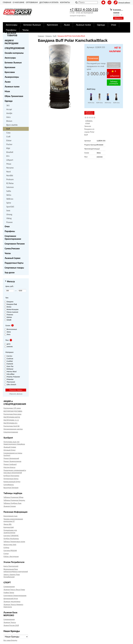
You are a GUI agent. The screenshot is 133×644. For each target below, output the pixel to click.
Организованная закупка (13, 429)
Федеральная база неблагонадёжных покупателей (16, 570)
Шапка (8, 317)
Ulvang (9, 214)
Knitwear (9, 369)
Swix (8, 211)
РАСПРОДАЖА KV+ (11, 423)
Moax (9, 164)
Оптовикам (32, 2)
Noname (10, 168)
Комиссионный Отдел (12, 482)
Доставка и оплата (49, 2)
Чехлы (8, 253)
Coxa (8, 133)
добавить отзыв (89, 122)
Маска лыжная (11, 312)
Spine (9, 203)
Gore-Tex (9, 367)
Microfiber (10, 374)
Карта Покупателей (11, 566)
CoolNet (9, 361)
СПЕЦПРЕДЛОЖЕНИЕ (15, 48)
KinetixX (10, 152)
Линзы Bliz (8, 524)
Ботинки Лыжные (13, 63)
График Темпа (9, 593)
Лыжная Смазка (10, 506)
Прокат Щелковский (11, 458)
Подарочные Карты (14, 263)
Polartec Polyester (12, 377)
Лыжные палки (12, 87)
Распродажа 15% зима (12, 408)
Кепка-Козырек (12, 310)
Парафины (10, 231)
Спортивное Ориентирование (13, 238)
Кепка (8, 307)
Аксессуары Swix (10, 545)
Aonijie (9, 113)
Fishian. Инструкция (11, 556)
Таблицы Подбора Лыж (12, 503)
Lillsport (10, 160)
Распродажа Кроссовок (12, 414)
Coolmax (9, 359)
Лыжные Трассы (10, 622)
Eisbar (9, 140)
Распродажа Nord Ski (12, 426)
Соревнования (9, 587)
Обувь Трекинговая (14, 96)
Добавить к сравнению (89, 113)
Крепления (10, 67)
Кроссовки (10, 72)
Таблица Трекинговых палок (14, 542)
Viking (9, 218)
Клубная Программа (11, 476)
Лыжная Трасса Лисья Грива (14, 590)
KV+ (8, 156)
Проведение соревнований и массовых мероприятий (15, 471)
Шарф (8, 320)
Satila (9, 191)
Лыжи (8, 82)
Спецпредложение (11, 432)
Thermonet (10, 382)
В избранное (115, 74)
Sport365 (10, 207)
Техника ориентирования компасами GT (13, 520)
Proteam (10, 179)
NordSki (10, 176)
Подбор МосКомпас (11, 539)
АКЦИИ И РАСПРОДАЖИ (12, 42)
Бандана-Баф (9, 527)
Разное (9, 222)
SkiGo (9, 195)
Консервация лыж (10, 516)
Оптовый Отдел (9, 450)
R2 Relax (10, 183)
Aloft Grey (91, 103)
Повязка (9, 315)
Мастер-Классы (9, 467)
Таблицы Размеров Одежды (14, 500)
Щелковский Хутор (11, 599)
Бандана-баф (11, 304)
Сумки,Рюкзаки (12, 249)
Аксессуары (10, 58)
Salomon (10, 187)
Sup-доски (10, 273)
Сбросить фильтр (16, 394)
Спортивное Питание (15, 244)
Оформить (118, 18)
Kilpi (8, 148)
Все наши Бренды (10, 640)
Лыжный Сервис (13, 258)
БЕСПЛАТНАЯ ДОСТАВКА (13, 411)
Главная (7, 2)
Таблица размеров (114, 82)
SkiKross (10, 199)
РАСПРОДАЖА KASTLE (12, 417)
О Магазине (18, 2)
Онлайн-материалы (14, 53)
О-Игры (6, 548)
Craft (8, 137)
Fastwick (9, 364)
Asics (8, 117)
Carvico (8, 356)
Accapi (9, 109)
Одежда (9, 101)
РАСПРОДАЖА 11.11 (11, 420)
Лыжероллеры (12, 77)
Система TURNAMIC (11, 536)
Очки (7, 226)
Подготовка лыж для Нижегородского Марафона (14, 443)
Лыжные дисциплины (12, 602)
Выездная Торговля (11, 488)
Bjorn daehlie (12, 125)
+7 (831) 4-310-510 (84, 10)
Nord (9, 172)
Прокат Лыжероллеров (12, 461)
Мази (7, 91)
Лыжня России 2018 (11, 625)
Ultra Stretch (10, 385)
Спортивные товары (14, 268)
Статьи (6, 553)
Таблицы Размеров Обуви (13, 497)
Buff (8, 129)
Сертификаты (9, 485)
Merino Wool (11, 372)
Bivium (9, 121)
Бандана (9, 302)
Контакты (65, 2)
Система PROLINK (10, 551)
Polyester (9, 379)
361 (8, 105)
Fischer (9, 144)
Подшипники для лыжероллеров (10, 531)
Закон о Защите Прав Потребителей (12, 576)
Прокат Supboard (10, 464)
